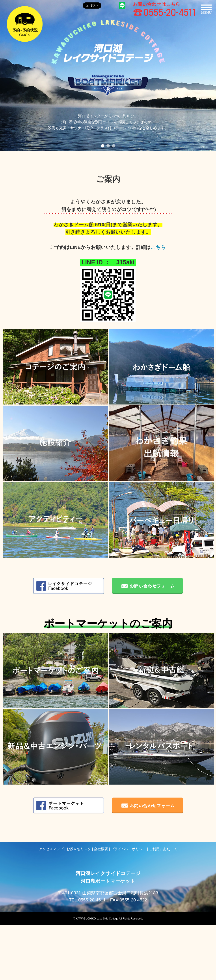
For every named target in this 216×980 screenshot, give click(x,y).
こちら (158, 247)
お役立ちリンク (79, 849)
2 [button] (108, 146)
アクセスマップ (51, 849)
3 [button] (114, 146)
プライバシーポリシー (128, 849)
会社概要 (101, 849)
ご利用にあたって (163, 849)
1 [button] (103, 146)
